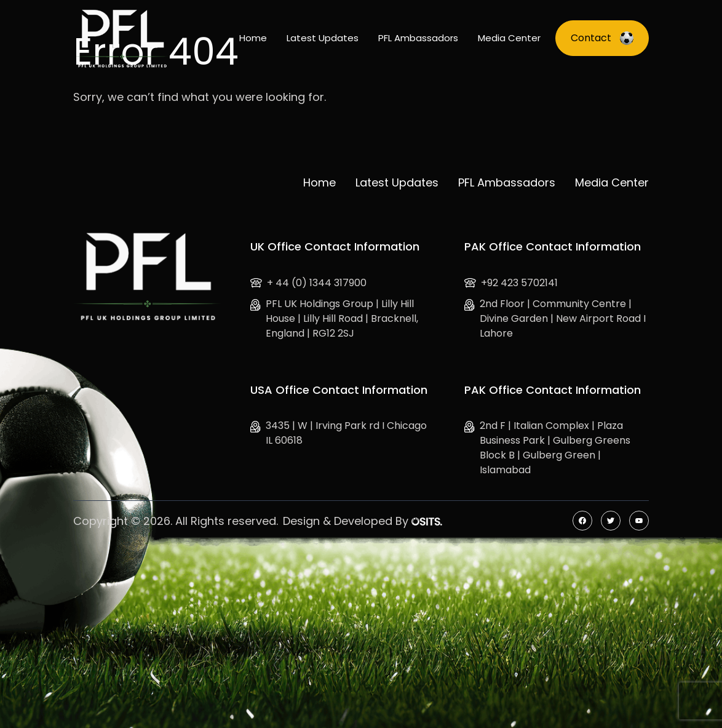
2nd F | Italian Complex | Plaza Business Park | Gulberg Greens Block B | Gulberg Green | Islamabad (547, 448)
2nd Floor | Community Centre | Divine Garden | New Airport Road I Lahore (555, 318)
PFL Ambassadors (418, 38)
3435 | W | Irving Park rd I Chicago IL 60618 (339, 433)
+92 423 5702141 (511, 283)
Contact (602, 38)
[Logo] (122, 38)
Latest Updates (323, 38)
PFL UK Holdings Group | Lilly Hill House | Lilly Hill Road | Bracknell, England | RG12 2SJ (334, 318)
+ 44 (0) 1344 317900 (308, 283)
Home (253, 38)
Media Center (509, 38)
